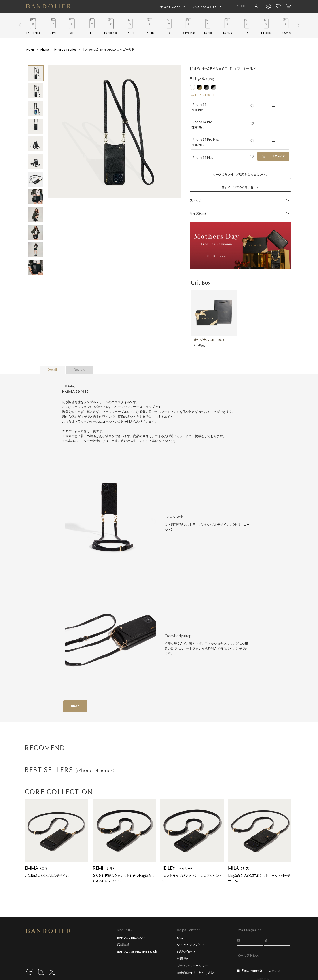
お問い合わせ (186, 952)
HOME (30, 49)
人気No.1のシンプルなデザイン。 (56, 838)
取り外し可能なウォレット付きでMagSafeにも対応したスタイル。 (124, 841)
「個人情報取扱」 (253, 971)
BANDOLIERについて (132, 938)
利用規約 (183, 959)
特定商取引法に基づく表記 (195, 973)
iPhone (44, 49)
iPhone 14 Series (65, 49)
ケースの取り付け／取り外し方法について (240, 174)
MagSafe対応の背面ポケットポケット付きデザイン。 (260, 841)
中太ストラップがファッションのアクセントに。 (192, 841)
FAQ (180, 938)
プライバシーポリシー (192, 966)
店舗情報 (123, 945)
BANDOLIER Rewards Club (137, 952)
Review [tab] (79, 370)
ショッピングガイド (191, 945)
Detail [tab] (52, 370)
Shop (75, 706)
